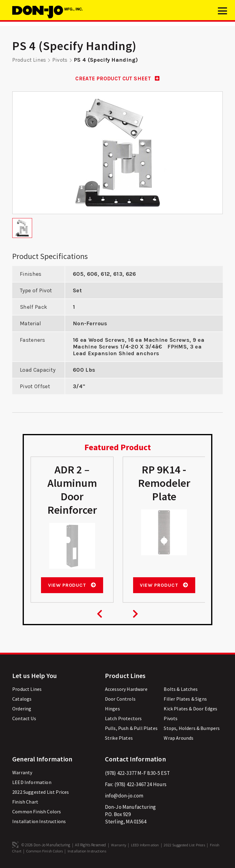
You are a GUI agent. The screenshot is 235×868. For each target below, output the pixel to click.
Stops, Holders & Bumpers (192, 729)
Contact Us (24, 719)
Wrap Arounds (179, 739)
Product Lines (30, 60)
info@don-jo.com (124, 796)
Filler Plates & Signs (185, 699)
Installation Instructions (39, 822)
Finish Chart (25, 802)
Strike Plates (119, 739)
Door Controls (120, 699)
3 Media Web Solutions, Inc (15, 845)
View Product (72, 585)
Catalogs (22, 699)
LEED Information (32, 783)
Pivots (61, 60)
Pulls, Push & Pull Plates (131, 729)
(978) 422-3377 (121, 774)
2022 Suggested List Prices (41, 793)
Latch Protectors (123, 719)
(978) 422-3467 (130, 785)
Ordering (22, 709)
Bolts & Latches (181, 690)
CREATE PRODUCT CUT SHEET (117, 78)
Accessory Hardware (126, 690)
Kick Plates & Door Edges (190, 709)
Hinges (112, 709)
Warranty (22, 773)
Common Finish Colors (37, 812)
